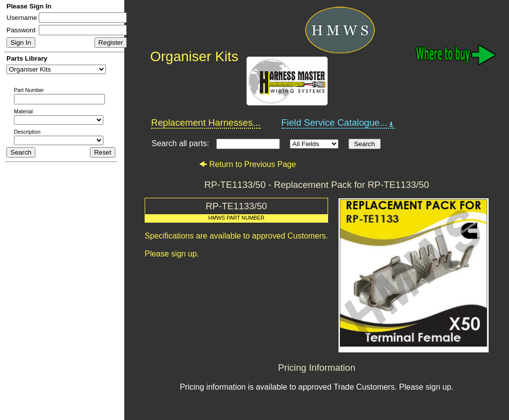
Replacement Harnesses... (206, 123)
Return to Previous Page (247, 164)
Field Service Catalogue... (339, 123)
